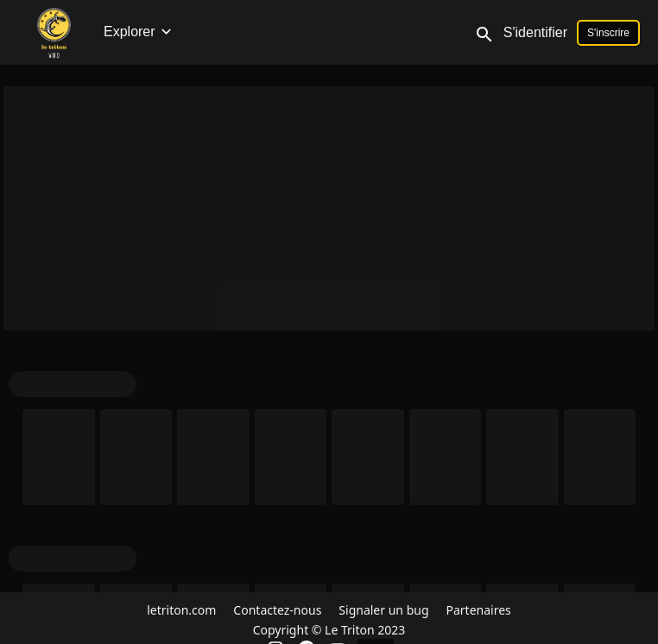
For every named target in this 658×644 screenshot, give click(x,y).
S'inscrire (608, 33)
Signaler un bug (383, 610)
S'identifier (535, 32)
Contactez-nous (277, 610)
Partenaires (479, 610)
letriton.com (181, 610)
